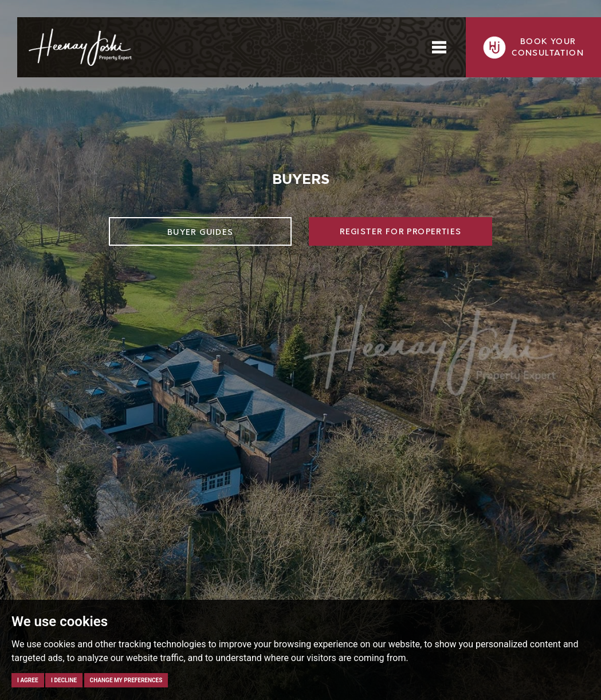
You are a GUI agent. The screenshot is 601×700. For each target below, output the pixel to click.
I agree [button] (28, 680)
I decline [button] (64, 680)
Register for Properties (400, 232)
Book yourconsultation (533, 48)
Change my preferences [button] (126, 680)
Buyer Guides (201, 232)
